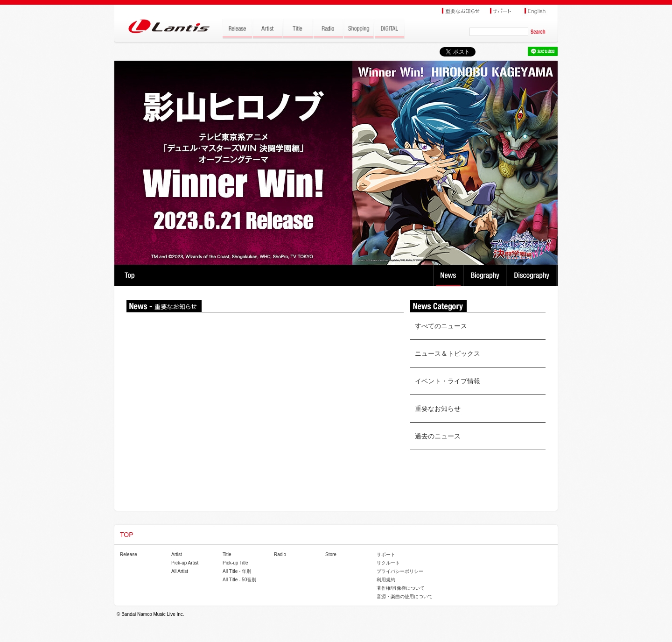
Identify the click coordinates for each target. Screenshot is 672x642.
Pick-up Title (235, 563)
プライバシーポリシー (400, 571)
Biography (486, 275)
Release (129, 554)
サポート (386, 554)
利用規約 (386, 580)
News (448, 275)
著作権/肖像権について (401, 588)
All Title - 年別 (237, 571)
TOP (129, 275)
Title (227, 554)
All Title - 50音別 (239, 580)
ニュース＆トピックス (448, 353)
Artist (177, 554)
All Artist (180, 571)
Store (331, 554)
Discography (533, 275)
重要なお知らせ (438, 409)
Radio (280, 554)
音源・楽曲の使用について (405, 596)
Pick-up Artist (185, 563)
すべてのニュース (441, 326)
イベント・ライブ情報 (448, 381)
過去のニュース (438, 436)
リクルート (388, 563)
